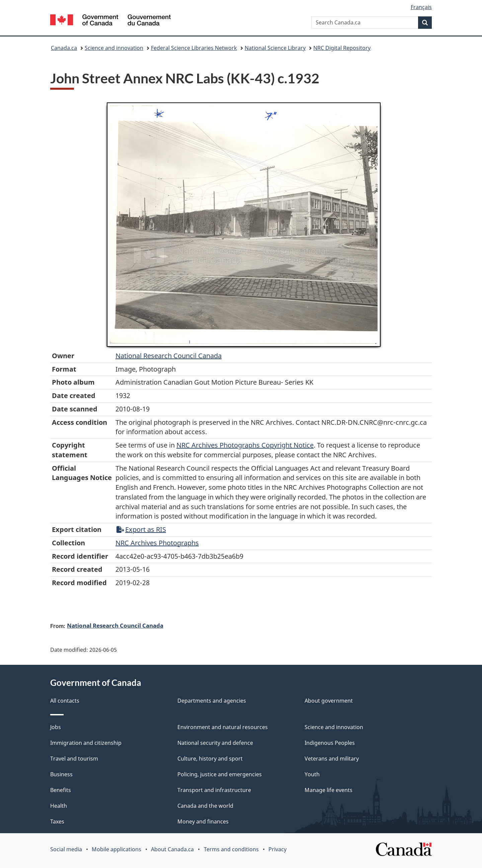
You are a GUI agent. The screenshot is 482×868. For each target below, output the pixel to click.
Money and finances (203, 821)
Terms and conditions (231, 849)
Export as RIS (141, 529)
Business (61, 774)
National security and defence (215, 743)
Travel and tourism (74, 759)
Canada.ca (64, 48)
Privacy (277, 849)
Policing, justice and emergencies (220, 774)
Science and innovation (114, 48)
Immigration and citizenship (86, 743)
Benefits (61, 790)
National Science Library (275, 48)
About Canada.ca (172, 849)
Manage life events (329, 790)
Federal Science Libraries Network (194, 48)
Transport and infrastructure (214, 790)
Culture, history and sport (210, 759)
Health (59, 806)
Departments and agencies (212, 701)
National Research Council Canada (169, 356)
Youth (312, 774)
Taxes (57, 821)
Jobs (56, 727)
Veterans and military (332, 759)
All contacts (65, 701)
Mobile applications (116, 849)
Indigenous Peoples (330, 743)
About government (329, 701)
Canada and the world (205, 806)
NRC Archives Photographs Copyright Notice (245, 445)
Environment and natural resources (223, 727)
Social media (66, 849)
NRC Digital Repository (342, 48)
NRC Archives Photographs (157, 543)
